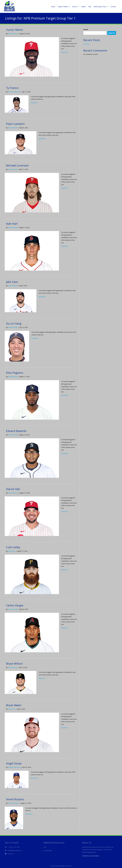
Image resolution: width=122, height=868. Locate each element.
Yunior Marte (14, 30)
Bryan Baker (14, 705)
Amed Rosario (15, 799)
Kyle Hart (12, 224)
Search (86, 29)
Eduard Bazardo (16, 431)
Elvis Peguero (15, 373)
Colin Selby (13, 547)
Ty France (12, 88)
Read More (65, 52)
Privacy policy (48, 851)
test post (86, 44)
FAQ (45, 847)
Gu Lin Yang (14, 323)
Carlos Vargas (15, 605)
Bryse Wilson (14, 664)
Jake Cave (12, 282)
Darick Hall (13, 489)
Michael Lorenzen (17, 165)
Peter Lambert (15, 124)
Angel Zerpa (14, 763)
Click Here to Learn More (91, 856)
